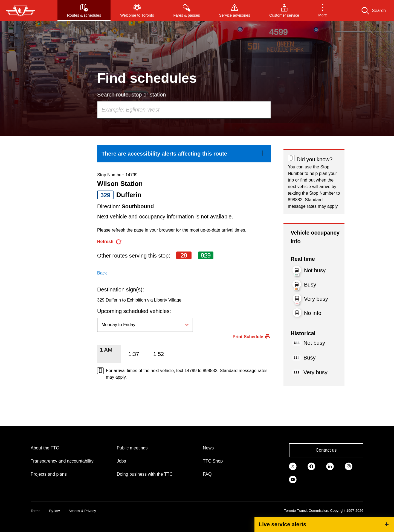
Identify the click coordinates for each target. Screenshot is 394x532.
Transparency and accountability (62, 461)
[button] (323, 11)
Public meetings (132, 448)
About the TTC (45, 448)
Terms (35, 511)
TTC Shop (213, 461)
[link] (184, 154)
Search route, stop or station (131, 95)
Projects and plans (49, 474)
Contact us (326, 450)
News (208, 448)
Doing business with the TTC (145, 474)
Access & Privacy (82, 511)
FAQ (207, 474)
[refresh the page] (110, 242)
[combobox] (184, 110)
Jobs (121, 461)
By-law (54, 511)
